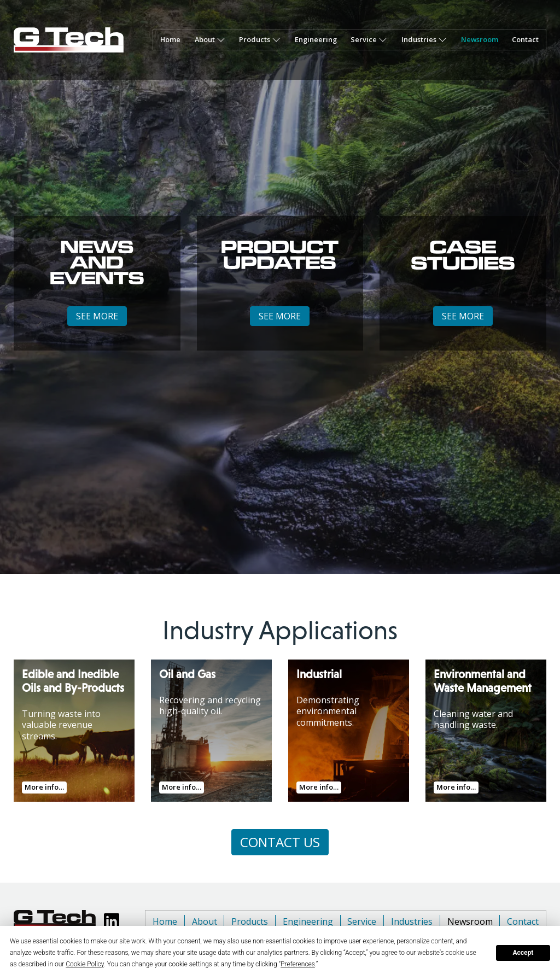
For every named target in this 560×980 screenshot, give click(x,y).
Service (362, 921)
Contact (525, 39)
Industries (412, 921)
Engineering (316, 39)
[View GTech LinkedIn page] (112, 921)
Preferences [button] (298, 964)
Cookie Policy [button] (85, 964)
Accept (523, 953)
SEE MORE (97, 316)
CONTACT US (280, 842)
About (205, 39)
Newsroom (480, 39)
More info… (44, 787)
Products (250, 921)
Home (170, 39)
